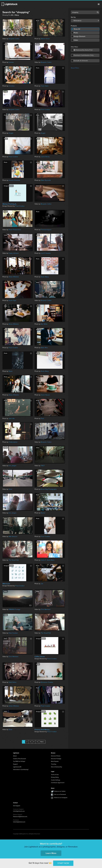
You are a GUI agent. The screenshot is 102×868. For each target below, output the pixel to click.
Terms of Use (55, 774)
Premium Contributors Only (84, 55)
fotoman (11, 62)
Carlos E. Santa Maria (48, 560)
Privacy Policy (55, 777)
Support (15, 764)
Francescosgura (46, 230)
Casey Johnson (14, 253)
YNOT (43, 466)
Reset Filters (75, 68)
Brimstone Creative (47, 682)
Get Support (17, 806)
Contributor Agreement (58, 783)
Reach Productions (15, 230)
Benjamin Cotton (14, 39)
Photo (76, 33)
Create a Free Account (20, 759)
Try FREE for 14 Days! (19, 761)
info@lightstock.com (19, 811)
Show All (77, 29)
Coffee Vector (40, 657)
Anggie (11, 133)
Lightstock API (17, 767)
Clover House (45, 395)
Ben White (44, 324)
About (15, 756)
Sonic (10, 489)
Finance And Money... (43, 730)
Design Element (79, 36)
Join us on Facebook (60, 794)
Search (98, 12)
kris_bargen (13, 466)
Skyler (11, 371)
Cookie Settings (56, 780)
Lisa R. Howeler (46, 253)
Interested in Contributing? (21, 769)
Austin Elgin (12, 300)
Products (74, 26)
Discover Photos (56, 756)
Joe (42, 584)
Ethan (10, 730)
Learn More (51, 853)
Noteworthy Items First (83, 50)
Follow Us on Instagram (61, 798)
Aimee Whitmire (14, 277)
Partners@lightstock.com (20, 816)
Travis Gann (45, 86)
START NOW (63, 863)
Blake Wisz (44, 348)
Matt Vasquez (13, 536)
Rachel (43, 513)
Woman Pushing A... (10, 204)
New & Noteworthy (56, 767)
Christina (11, 86)
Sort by (73, 17)
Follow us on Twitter (60, 791)
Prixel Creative (45, 110)
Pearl (42, 418)
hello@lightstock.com (19, 822)
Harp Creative (13, 633)
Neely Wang (45, 277)
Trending (54, 764)
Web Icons (6, 584)
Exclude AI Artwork (81, 61)
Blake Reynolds (46, 180)
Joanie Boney (45, 157)
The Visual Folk (14, 560)
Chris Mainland (46, 609)
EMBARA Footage (14, 609)
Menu (99, 4)
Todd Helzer (13, 682)
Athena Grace (45, 39)
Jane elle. (12, 418)
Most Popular (55, 761)
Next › (42, 742)
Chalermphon (13, 442)
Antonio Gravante (14, 180)
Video (76, 40)
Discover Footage (56, 759)
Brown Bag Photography (49, 489)
